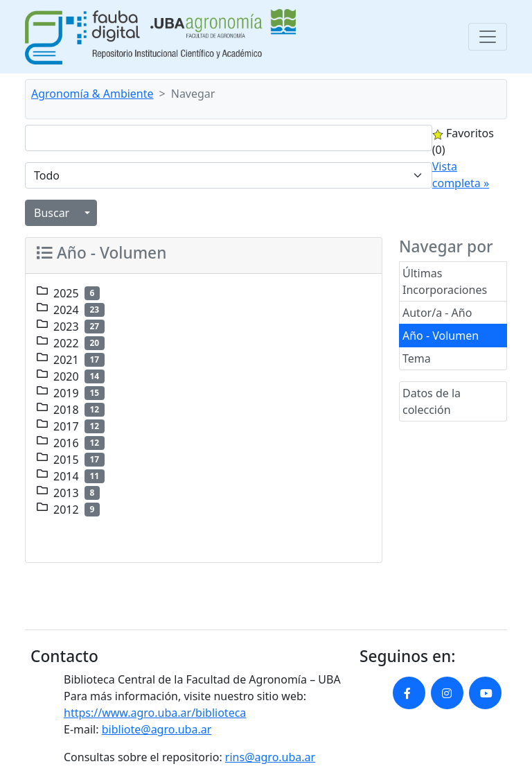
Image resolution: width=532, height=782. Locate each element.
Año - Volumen (441, 336)
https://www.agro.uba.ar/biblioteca (155, 713)
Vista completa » (461, 175)
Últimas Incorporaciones (445, 281)
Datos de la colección (432, 401)
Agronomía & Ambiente (92, 94)
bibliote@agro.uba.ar (157, 729)
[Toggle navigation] (488, 37)
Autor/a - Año (437, 313)
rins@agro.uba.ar (270, 757)
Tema (417, 358)
